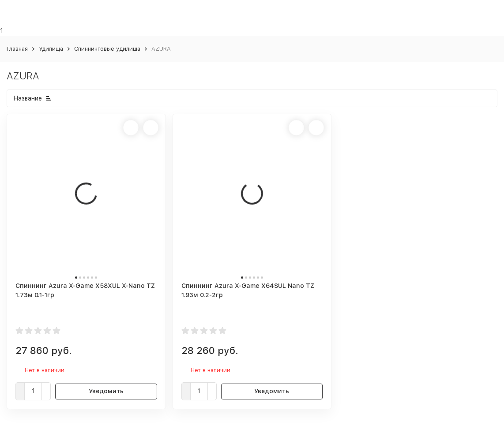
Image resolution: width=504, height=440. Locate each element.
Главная (17, 49)
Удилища (51, 49)
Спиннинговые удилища (107, 49)
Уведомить (106, 391)
